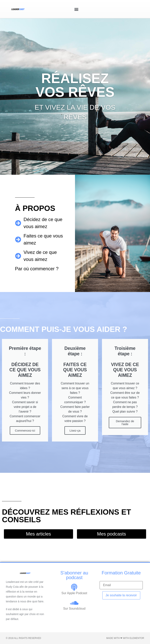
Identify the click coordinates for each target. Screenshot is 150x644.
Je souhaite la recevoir (121, 595)
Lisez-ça (75, 430)
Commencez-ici (25, 430)
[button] (76, 9)
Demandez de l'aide (125, 423)
